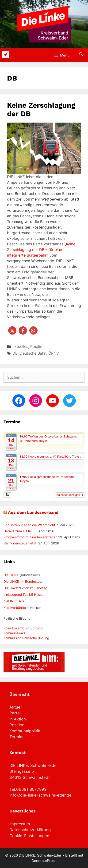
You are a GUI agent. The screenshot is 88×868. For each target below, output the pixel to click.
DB (15, 353)
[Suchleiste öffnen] (81, 54)
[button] (12, 330)
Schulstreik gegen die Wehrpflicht (29, 525)
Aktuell (16, 707)
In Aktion (18, 719)
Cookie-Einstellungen (29, 836)
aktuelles (20, 346)
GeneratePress (44, 861)
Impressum (20, 824)
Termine (17, 737)
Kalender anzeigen (70, 495)
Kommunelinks (14, 633)
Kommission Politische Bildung (26, 638)
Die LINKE (11, 575)
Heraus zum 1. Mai (17, 531)
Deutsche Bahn (33, 353)
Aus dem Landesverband (33, 512)
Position (37, 346)
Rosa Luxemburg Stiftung (23, 628)
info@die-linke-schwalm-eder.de (40, 795)
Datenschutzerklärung (30, 830)
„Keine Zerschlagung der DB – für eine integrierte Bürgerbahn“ (41, 250)
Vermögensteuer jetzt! (20, 543)
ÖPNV (54, 353)
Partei (15, 713)
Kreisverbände (15, 608)
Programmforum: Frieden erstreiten (30, 537)
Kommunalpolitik (25, 731)
